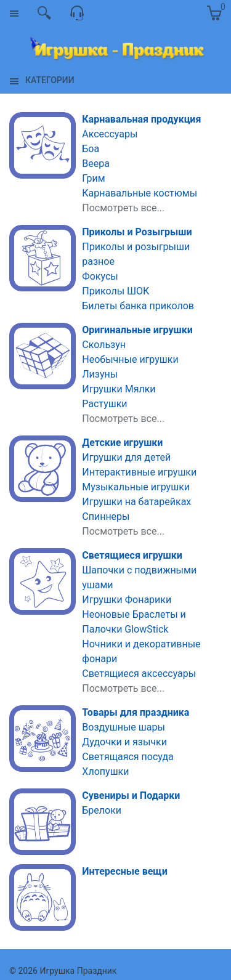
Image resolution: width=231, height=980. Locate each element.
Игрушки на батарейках (136, 502)
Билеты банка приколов (138, 306)
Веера (96, 164)
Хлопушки (105, 771)
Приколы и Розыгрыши (137, 232)
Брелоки (102, 810)
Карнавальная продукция (141, 119)
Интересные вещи (125, 871)
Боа (91, 149)
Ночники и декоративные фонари (141, 651)
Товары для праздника (136, 712)
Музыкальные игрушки (136, 487)
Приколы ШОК (115, 291)
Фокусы (100, 276)
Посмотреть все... (123, 208)
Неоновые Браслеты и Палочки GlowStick (134, 622)
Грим (93, 178)
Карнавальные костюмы (140, 193)
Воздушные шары (124, 727)
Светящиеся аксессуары (139, 674)
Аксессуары (110, 134)
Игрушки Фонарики (127, 600)
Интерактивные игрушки (139, 472)
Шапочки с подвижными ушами (139, 577)
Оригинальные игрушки (137, 330)
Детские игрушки (122, 443)
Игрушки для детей (126, 457)
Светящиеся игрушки (132, 555)
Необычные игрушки (130, 359)
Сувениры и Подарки (131, 796)
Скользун (104, 345)
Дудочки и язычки (124, 742)
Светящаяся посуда (128, 757)
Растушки (104, 404)
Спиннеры (106, 516)
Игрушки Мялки (119, 389)
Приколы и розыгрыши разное (136, 254)
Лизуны (100, 374)
